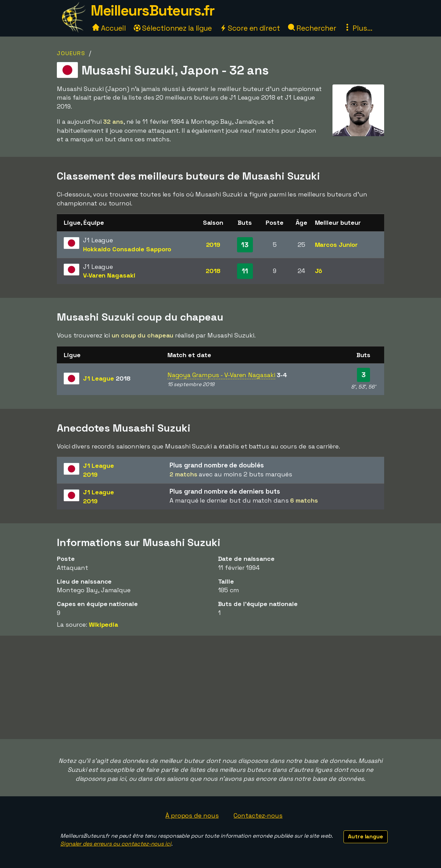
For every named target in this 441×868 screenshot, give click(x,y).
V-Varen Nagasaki (109, 275)
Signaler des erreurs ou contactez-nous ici (116, 844)
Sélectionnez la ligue (173, 28)
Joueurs (71, 53)
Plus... (358, 28)
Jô (319, 271)
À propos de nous (192, 815)
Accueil (109, 28)
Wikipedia (104, 624)
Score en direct (250, 28)
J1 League (107, 378)
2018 (213, 271)
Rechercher (312, 28)
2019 (213, 245)
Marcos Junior (336, 245)
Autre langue (366, 836)
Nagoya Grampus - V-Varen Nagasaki (221, 375)
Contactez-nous (258, 815)
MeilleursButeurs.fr (153, 11)
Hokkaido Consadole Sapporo (127, 249)
